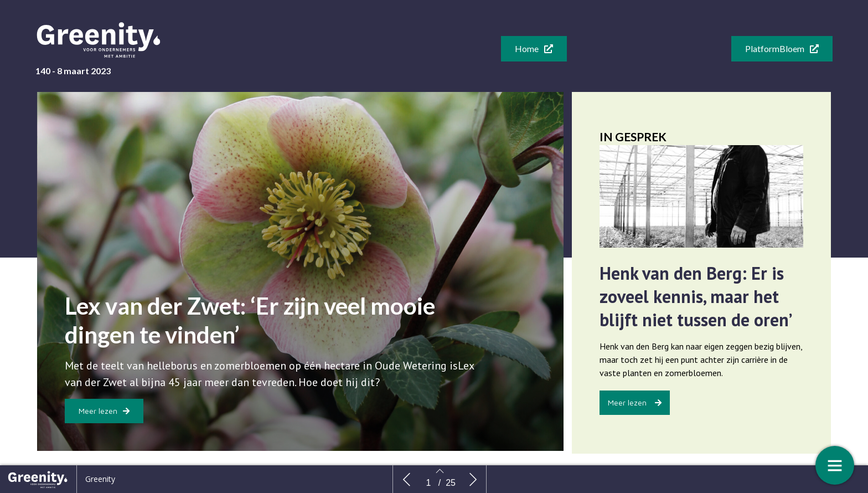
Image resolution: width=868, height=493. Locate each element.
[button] (534, 49)
